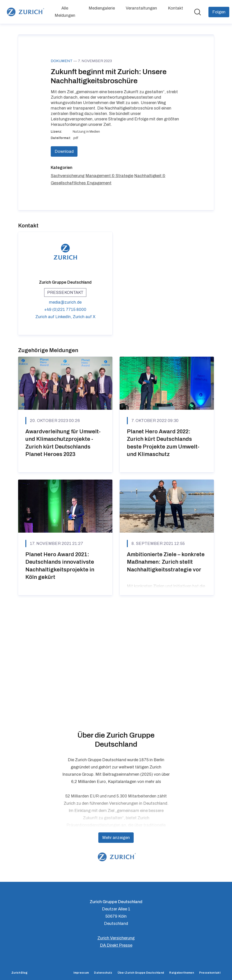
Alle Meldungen (65, 12)
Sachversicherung (68, 280)
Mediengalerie (102, 8)
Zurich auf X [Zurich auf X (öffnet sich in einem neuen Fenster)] (84, 422)
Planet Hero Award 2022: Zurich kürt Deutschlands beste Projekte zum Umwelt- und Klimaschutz (163, 547)
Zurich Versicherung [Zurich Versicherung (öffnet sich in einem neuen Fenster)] (116, 938)
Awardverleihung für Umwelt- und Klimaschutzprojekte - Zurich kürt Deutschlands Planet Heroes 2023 (63, 547)
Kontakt (175, 8)
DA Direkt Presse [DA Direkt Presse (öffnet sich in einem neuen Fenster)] (116, 945)
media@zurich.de (65, 407)
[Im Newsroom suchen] (198, 12)
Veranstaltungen (141, 8)
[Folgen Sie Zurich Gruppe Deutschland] (219, 12)
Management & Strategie (109, 280)
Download (64, 256)
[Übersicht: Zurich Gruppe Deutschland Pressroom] (25, 12)
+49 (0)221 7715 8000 (65, 414)
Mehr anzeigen (116, 838)
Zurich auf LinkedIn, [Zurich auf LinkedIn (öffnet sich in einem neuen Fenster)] (54, 422)
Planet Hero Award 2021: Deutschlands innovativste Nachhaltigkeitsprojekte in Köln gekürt (60, 670)
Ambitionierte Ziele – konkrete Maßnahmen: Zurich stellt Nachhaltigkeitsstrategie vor (166, 667)
